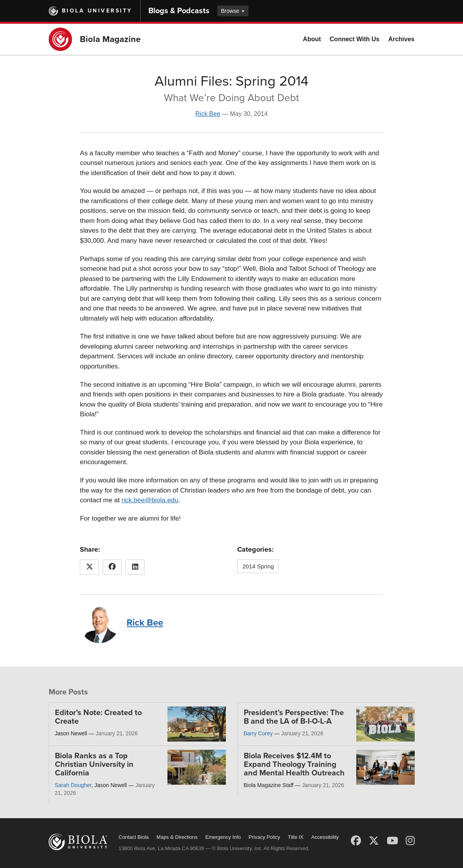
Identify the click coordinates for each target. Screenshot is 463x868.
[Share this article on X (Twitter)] (89, 567)
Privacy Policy (264, 837)
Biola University (97, 11)
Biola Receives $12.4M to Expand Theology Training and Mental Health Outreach (294, 765)
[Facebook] (356, 841)
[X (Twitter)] (374, 841)
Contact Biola (134, 837)
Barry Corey (258, 733)
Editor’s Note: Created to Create (98, 717)
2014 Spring (258, 566)
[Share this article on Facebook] (112, 567)
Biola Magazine (110, 39)
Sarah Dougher (73, 785)
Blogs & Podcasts (179, 11)
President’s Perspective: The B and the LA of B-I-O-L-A (294, 717)
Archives (401, 39)
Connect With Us (355, 39)
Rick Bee (208, 114)
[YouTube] (392, 841)
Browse (233, 11)
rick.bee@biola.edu (150, 500)
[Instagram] (410, 841)
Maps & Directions (177, 837)
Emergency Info (223, 837)
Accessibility (325, 837)
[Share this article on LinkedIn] (135, 567)
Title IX (296, 837)
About (312, 39)
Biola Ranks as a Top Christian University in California (94, 765)
